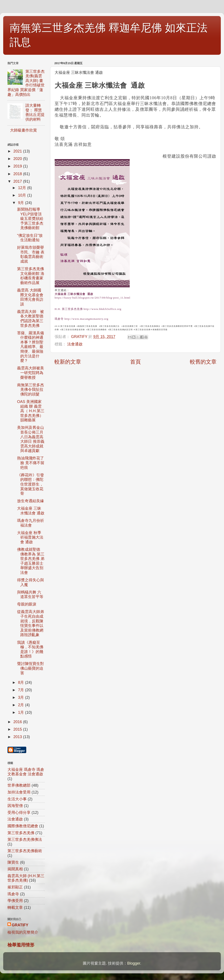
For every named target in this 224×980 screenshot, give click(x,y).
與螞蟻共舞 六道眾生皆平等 (30, 595)
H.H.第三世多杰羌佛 (66, 326)
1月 (21, 712)
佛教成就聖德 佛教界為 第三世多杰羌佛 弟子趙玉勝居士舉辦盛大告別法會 (31, 561)
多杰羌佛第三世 (130, 326)
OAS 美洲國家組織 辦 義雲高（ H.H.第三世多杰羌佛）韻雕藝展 (31, 411)
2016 (18, 722)
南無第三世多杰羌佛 (87, 326)
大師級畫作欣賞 (23, 130)
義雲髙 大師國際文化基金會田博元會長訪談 (30, 297)
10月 (23, 195)
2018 (18, 174)
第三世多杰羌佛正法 (110, 326)
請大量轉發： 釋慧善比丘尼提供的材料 (35, 112)
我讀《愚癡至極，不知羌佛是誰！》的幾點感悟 (30, 649)
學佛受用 (15, 901)
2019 (18, 166)
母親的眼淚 (27, 604)
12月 (23, 188)
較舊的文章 (203, 362)
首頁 (135, 362)
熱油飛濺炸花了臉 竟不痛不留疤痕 (31, 463)
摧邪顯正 (15, 887)
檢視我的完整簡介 (23, 932)
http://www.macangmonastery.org (86, 319)
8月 (21, 682)
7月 (21, 690)
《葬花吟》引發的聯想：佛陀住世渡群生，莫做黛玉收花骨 (31, 484)
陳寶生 (13, 862)
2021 (18, 151)
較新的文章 (68, 362)
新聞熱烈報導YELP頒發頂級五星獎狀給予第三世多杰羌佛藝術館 (30, 219)
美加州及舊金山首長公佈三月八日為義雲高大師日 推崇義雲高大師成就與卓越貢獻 (31, 439)
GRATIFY (20, 925)
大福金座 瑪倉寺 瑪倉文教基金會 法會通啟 (26, 772)
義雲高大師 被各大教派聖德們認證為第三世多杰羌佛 (31, 319)
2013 (18, 737)
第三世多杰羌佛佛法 (151, 326)
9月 (21, 203)
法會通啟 (75, 344)
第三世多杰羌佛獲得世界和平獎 (178, 326)
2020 (18, 159)
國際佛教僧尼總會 (23, 826)
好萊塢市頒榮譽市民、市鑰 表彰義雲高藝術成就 (31, 254)
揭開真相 (15, 869)
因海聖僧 (15, 806)
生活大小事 (17, 799)
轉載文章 (15, 907)
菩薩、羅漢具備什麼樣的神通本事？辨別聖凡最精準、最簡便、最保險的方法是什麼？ (31, 347)
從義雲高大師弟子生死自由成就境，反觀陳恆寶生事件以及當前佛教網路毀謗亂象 (31, 623)
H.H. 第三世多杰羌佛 (69, 309)
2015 (18, 729)
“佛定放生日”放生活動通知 (30, 238)
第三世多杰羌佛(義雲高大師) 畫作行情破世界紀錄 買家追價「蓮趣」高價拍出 (26, 83)
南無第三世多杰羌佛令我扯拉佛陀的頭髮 (31, 390)
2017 (18, 181)
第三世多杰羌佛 (143, 330)
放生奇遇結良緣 (31, 501)
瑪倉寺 (59, 319)
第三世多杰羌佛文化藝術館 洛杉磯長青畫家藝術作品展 (31, 276)
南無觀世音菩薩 (160, 330)
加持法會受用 (19, 792)
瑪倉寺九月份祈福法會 (31, 523)
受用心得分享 (19, 813)
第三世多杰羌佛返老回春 (73, 330)
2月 (21, 705)
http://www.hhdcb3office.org (103, 309)
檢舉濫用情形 (21, 945)
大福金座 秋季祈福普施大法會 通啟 (30, 537)
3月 (21, 697)
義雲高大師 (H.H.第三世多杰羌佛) (26, 878)
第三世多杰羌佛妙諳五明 (121, 330)
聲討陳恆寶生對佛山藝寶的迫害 (31, 668)
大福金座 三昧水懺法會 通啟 (74, 294)
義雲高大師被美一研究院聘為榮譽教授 (31, 373)
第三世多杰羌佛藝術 (97, 330)
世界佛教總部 (19, 785)
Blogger (134, 963)
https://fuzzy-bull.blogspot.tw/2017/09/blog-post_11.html (92, 298)
